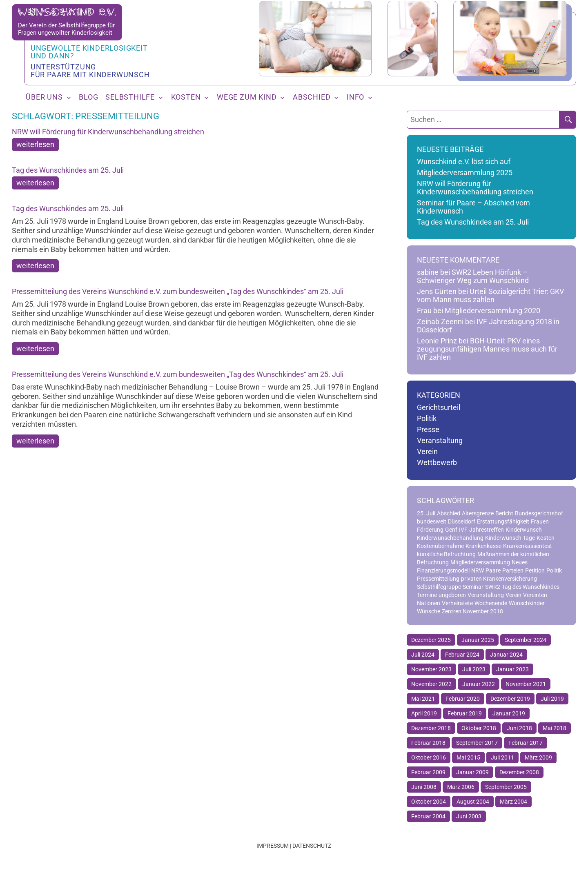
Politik (427, 419)
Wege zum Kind (247, 97)
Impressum (273, 846)
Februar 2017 (526, 743)
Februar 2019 (465, 713)
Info (355, 97)
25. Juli (426, 513)
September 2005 (506, 787)
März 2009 (538, 757)
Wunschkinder (527, 603)
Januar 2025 (478, 640)
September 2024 (526, 640)
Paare (493, 570)
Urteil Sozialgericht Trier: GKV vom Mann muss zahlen (490, 296)
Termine (427, 595)
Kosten (186, 97)
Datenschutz (312, 846)
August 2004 (473, 802)
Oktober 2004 (429, 802)
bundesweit (432, 521)
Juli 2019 (552, 699)
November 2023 (431, 669)
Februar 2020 (463, 699)
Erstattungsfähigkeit (503, 521)
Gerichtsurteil (439, 408)
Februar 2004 (428, 816)
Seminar (473, 587)
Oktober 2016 (429, 757)
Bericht (504, 513)
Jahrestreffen (487, 530)
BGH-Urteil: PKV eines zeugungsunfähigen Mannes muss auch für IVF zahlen (487, 349)
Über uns (44, 97)
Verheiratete (457, 603)
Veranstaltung (440, 441)
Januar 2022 (479, 684)
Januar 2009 (472, 772)
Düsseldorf (462, 521)
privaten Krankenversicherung (499, 579)
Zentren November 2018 (472, 611)
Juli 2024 (423, 655)
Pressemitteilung (438, 579)
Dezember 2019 (510, 699)
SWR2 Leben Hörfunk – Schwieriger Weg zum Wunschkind (473, 276)
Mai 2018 (555, 728)
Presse (428, 430)
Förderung (430, 530)
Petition (535, 570)
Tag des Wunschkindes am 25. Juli (68, 170)
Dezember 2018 (431, 728)
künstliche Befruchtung (446, 554)
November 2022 (431, 684)
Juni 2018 (519, 728)
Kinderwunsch (524, 530)
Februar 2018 (428, 743)
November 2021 (526, 684)
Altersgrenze (478, 513)
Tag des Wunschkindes (531, 587)
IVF (463, 530)
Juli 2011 (502, 757)
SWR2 (493, 587)
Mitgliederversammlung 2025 (465, 173)
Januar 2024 (506, 655)
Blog (88, 97)
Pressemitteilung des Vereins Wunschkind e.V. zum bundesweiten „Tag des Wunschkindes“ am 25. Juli (178, 291)
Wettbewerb (437, 463)
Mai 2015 (468, 757)
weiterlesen (35, 145)
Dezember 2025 (431, 640)
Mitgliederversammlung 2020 (492, 311)
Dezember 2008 (519, 772)
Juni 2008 (424, 787)
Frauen (540, 521)
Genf (451, 530)
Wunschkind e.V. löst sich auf (464, 162)
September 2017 (477, 743)
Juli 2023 (474, 669)
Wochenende (491, 603)
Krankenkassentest (528, 546)
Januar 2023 (512, 669)
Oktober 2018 (479, 728)
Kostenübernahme (440, 546)
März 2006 (461, 787)
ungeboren (452, 595)
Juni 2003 (469, 816)
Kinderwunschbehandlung (450, 538)
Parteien (513, 570)
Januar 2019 (509, 713)
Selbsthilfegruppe (439, 587)
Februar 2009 (428, 772)
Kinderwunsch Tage (510, 538)
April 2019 (424, 713)
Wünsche (429, 611)
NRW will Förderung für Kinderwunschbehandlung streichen (108, 132)
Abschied (312, 97)
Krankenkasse (483, 546)
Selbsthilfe (130, 97)
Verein (427, 452)
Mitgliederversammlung (480, 562)
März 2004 (513, 802)
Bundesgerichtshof (539, 513)
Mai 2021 (423, 699)
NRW (478, 570)
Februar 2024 (462, 655)
